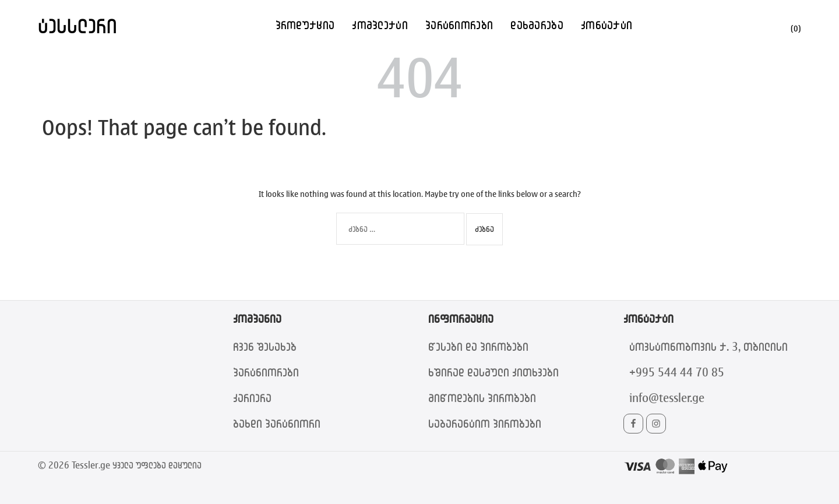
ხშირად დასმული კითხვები (493, 372)
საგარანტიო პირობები (485, 423)
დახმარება (537, 25)
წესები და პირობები (478, 346)
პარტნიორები (459, 25)
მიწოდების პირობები (482, 398)
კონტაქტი (607, 25)
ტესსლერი (77, 25)
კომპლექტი (380, 25)
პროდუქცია (305, 25)
